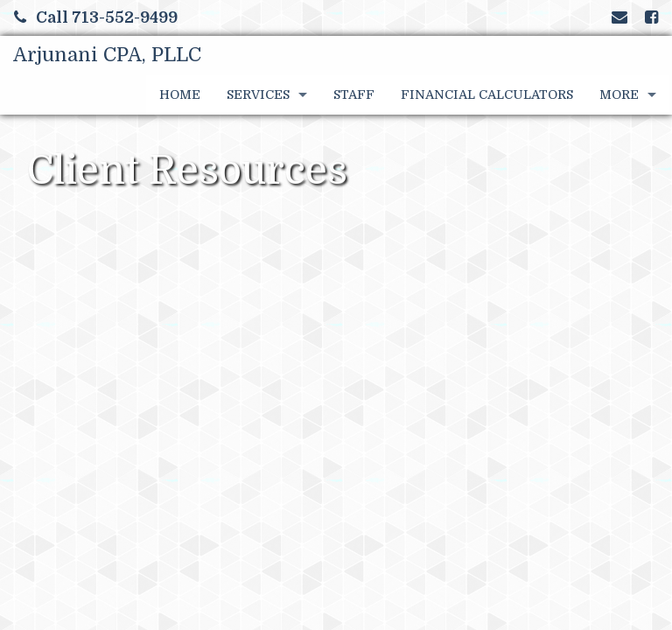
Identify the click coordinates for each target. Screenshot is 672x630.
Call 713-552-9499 (96, 17)
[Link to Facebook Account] (651, 17)
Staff (354, 94)
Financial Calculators (487, 94)
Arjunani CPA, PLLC (107, 55)
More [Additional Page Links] (619, 94)
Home (180, 94)
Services (258, 94)
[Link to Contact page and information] (619, 17)
